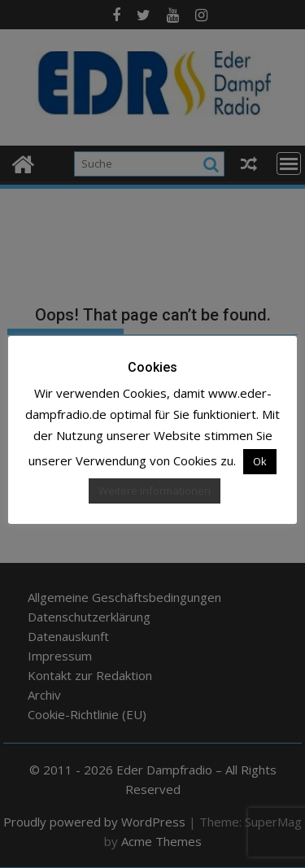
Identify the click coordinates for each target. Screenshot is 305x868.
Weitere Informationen (155, 491)
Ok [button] (260, 461)
